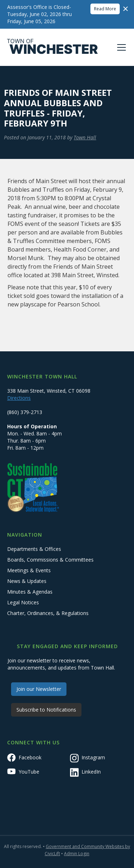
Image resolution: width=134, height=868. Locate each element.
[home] (53, 47)
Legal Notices (23, 602)
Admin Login (77, 854)
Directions (19, 398)
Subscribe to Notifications (46, 710)
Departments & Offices (34, 549)
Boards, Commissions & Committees (50, 560)
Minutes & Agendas (30, 592)
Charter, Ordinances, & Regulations (48, 613)
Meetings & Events (29, 570)
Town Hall (85, 137)
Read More (105, 9)
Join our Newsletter (39, 689)
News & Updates (27, 581)
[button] (120, 47)
